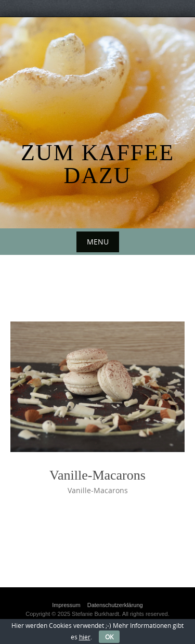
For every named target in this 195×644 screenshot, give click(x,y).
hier (85, 637)
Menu (98, 242)
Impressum (66, 605)
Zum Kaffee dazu (97, 164)
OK (109, 637)
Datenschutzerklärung (115, 605)
